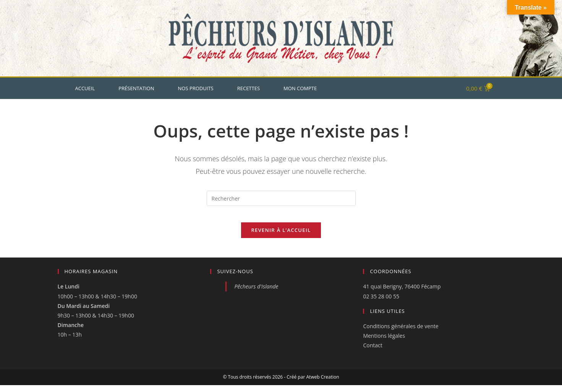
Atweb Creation (322, 384)
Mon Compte (300, 88)
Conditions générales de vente (401, 333)
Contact (373, 352)
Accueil (85, 88)
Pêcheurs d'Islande (256, 293)
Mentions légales (384, 343)
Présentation (136, 88)
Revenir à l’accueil (281, 237)
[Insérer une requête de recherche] (281, 198)
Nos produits (196, 88)
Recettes (249, 88)
